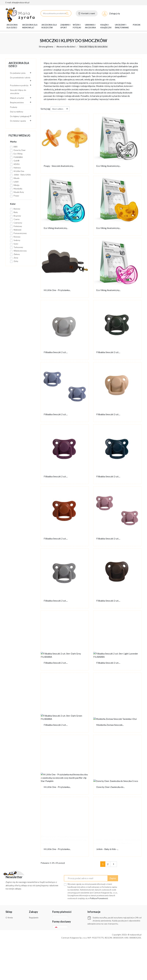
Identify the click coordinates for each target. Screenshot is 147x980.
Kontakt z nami (88, 14)
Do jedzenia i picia (18, 73)
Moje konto (34, 947)
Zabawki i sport (65, 27)
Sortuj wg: (46, 109)
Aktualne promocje (111, 3)
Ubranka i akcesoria (90, 27)
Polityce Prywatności (99, 899)
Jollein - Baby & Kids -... (107, 850)
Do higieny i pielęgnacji (20, 117)
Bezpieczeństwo (17, 103)
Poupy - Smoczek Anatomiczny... (59, 166)
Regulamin (34, 918)
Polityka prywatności (38, 922)
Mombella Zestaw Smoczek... (110, 725)
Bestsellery (136, 3)
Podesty (14, 108)
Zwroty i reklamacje (14, 929)
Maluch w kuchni (17, 98)
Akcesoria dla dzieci (12, 27)
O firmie (97, 3)
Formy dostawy (12, 926)
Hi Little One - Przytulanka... (57, 291)
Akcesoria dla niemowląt (30, 27)
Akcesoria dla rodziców (49, 27)
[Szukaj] (56, 14)
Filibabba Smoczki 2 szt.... (56, 353)
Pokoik (137, 25)
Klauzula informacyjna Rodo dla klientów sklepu (38, 929)
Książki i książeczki (106, 27)
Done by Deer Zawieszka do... (111, 787)
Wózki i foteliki (77, 27)
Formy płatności (13, 922)
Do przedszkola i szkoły (20, 78)
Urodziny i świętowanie (122, 27)
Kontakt (33, 951)
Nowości (126, 3)
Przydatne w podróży (19, 86)
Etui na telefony (17, 112)
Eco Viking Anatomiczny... (108, 166)
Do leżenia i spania (18, 121)
